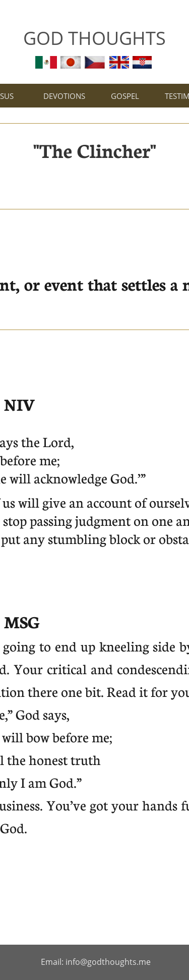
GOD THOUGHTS (94, 38)
